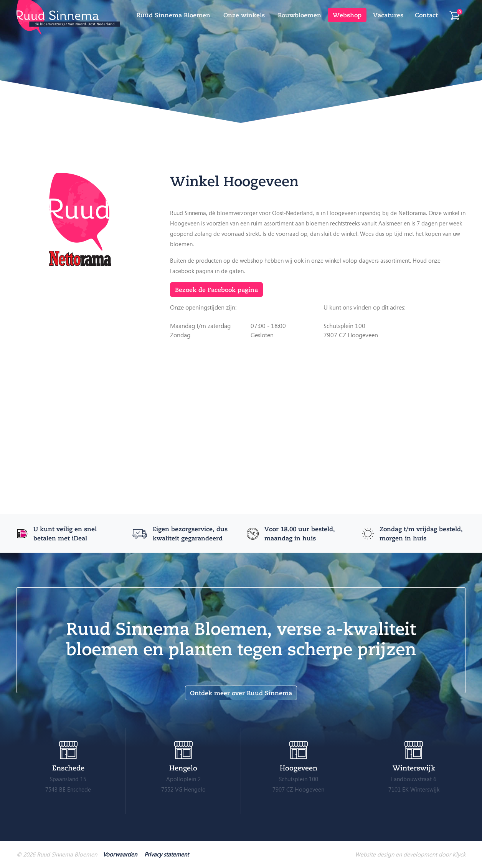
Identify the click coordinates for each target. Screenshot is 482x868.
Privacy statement (167, 854)
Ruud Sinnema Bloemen (173, 15)
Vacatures (388, 15)
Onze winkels (244, 15)
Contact (426, 15)
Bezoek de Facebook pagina (216, 289)
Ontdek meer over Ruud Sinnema (241, 693)
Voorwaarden (120, 854)
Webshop (347, 15)
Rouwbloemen (300, 15)
